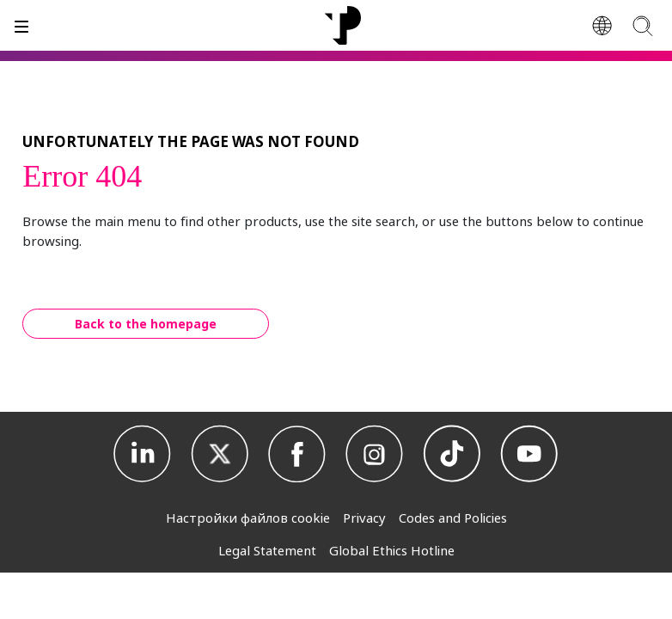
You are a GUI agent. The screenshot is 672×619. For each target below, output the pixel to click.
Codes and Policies (453, 518)
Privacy (364, 518)
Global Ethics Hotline (392, 550)
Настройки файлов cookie (248, 518)
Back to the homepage (146, 324)
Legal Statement (267, 550)
